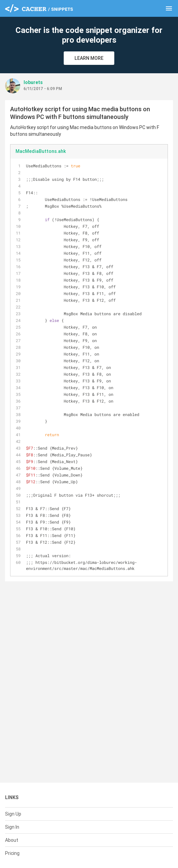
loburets (33, 82)
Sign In (12, 827)
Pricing (12, 853)
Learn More (89, 58)
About (12, 840)
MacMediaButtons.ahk (41, 151)
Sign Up (13, 814)
